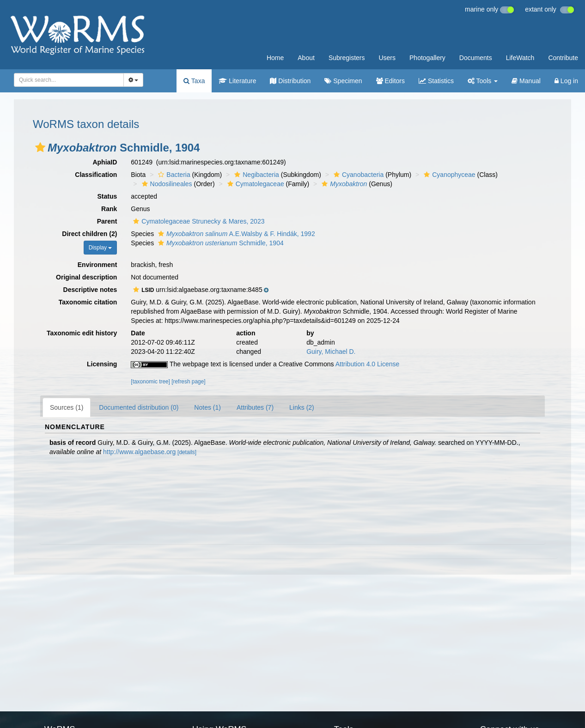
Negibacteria (256, 175)
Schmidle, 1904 (220, 243)
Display (101, 248)
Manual (526, 81)
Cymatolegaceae (255, 184)
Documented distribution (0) (139, 407)
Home (275, 58)
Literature (237, 81)
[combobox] (69, 80)
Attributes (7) (255, 407)
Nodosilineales (166, 184)
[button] (40, 147)
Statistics (436, 81)
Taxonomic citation (88, 302)
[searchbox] (66, 80)
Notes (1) (207, 407)
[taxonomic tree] (150, 382)
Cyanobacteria (357, 175)
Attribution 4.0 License (368, 364)
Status (107, 196)
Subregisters (347, 58)
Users (387, 58)
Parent (107, 221)
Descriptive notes (90, 290)
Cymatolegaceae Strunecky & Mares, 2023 (198, 221)
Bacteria (173, 175)
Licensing (102, 364)
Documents (476, 58)
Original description (86, 277)
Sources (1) (67, 407)
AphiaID (105, 162)
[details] (187, 452)
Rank (109, 209)
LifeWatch (520, 58)
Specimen (343, 81)
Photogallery (427, 58)
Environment (97, 265)
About (306, 58)
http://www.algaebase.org (139, 452)
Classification (96, 175)
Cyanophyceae (448, 175)
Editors (390, 81)
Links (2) (302, 407)
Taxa (194, 81)
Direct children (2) (89, 234)
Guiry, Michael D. (331, 352)
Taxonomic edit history (82, 333)
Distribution (290, 81)
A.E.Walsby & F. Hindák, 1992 (235, 234)
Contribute (563, 58)
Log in (566, 81)
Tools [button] (483, 81)
